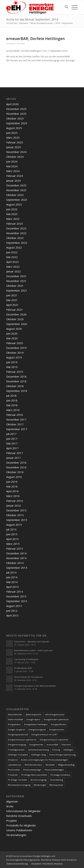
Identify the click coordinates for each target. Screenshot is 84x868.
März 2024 (13, 171)
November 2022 (16, 233)
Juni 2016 (12, 482)
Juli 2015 (11, 529)
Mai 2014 (12, 582)
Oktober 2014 (15, 563)
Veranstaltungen (16, 835)
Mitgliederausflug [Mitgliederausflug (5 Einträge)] (66, 765)
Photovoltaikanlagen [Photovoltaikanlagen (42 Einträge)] (54, 770)
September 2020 (17, 324)
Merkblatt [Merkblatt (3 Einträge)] (50, 765)
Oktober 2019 (15, 353)
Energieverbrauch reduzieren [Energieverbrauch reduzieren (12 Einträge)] (54, 740)
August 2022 (14, 247)
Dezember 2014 (16, 553)
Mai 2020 (12, 338)
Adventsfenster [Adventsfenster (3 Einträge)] (15, 714)
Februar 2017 (15, 453)
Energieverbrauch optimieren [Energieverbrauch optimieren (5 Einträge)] (22, 740)
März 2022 (13, 267)
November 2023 (16, 190)
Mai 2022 (12, 257)
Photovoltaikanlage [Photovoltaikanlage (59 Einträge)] (32, 770)
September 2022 (17, 243)
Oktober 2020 (15, 319)
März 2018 (13, 410)
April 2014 (12, 587)
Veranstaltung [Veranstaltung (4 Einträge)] (56, 780)
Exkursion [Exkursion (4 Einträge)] (66, 745)
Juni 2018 (12, 400)
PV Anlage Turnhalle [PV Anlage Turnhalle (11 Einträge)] (17, 780)
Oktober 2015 (15, 515)
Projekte (12, 821)
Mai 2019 (12, 367)
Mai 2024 (12, 166)
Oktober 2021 (15, 286)
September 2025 (17, 123)
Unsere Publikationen (19, 830)
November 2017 (16, 419)
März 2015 (13, 544)
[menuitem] (65, 7)
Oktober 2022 (15, 238)
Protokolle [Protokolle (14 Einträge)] (13, 775)
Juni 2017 (12, 439)
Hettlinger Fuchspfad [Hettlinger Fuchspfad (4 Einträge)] (18, 755)
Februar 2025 (15, 142)
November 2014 (16, 558)
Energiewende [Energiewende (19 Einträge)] (36, 745)
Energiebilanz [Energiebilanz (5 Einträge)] (14, 724)
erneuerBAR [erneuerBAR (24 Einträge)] (52, 745)
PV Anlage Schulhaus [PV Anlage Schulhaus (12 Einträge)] (60, 775)
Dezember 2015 (16, 510)
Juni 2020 (12, 333)
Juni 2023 (12, 209)
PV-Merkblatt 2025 (23, 668)
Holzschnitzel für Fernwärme (28, 677)
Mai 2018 (12, 405)
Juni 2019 (12, 362)
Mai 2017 (12, 443)
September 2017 (17, 429)
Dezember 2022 (16, 228)
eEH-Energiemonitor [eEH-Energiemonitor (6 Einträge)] (55, 714)
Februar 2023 (15, 224)
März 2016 (13, 496)
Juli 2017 (11, 434)
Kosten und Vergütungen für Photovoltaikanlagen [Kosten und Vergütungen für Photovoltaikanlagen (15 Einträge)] (44, 760)
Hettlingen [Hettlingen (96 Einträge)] (68, 750)
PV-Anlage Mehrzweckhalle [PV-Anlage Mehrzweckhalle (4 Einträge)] (34, 775)
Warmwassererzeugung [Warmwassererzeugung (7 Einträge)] (19, 785)
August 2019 (14, 357)
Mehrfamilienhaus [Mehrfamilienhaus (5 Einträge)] (33, 765)
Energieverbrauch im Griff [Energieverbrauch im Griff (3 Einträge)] (44, 734)
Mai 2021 (12, 300)
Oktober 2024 (15, 157)
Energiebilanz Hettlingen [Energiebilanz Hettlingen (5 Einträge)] (36, 724)
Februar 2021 (15, 310)
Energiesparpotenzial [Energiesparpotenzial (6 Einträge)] (18, 734)
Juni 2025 (12, 133)
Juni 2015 (12, 534)
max (23, 44)
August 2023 (14, 204)
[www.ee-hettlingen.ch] (35, 7)
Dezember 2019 (16, 348)
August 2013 (14, 606)
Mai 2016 (12, 486)
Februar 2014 (15, 592)
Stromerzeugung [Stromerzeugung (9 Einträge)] (38, 780)
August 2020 (14, 329)
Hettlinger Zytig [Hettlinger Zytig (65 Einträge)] (38, 755)
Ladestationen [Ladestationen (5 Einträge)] (15, 765)
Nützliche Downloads (19, 816)
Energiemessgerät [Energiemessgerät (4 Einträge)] (37, 729)
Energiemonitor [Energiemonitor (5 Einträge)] (57, 729)
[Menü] (73, 7)
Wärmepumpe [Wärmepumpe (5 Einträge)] (56, 785)
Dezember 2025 (16, 109)
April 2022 (12, 262)
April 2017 (12, 448)
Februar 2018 (15, 415)
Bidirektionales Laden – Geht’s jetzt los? (34, 650)
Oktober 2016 (15, 472)
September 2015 (17, 520)
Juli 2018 (11, 396)
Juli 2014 (11, 572)
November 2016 (16, 467)
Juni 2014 (12, 577)
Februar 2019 (15, 372)
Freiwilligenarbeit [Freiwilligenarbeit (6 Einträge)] (16, 750)
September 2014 (17, 568)
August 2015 (14, 525)
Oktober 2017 (15, 424)
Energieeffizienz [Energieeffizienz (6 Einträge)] (59, 724)
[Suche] (65, 7)
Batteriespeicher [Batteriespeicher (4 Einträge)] (34, 714)
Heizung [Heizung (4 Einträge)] (56, 750)
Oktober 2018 (15, 386)
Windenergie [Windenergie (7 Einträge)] (40, 785)
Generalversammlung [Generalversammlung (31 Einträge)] (38, 750)
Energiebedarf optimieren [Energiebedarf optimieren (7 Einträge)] (56, 719)
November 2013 (16, 596)
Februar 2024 (15, 176)
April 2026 (12, 104)
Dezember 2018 (16, 376)
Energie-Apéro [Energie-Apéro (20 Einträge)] (33, 719)
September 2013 (17, 601)
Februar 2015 (15, 549)
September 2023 (17, 200)
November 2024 (16, 152)
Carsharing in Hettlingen (26, 659)
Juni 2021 (12, 295)
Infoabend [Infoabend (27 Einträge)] (13, 760)
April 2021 (12, 305)
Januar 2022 (13, 271)
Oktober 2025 (15, 118)
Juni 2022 (12, 252)
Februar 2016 (15, 501)
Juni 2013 (12, 611)
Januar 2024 (13, 181)
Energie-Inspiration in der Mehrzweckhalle (35, 686)
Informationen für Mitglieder (23, 811)
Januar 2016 (13, 506)
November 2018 (16, 381)
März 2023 (13, 219)
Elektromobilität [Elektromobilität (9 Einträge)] (15, 719)
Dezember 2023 (16, 185)
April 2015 (12, 539)
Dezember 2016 (16, 462)
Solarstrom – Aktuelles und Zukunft (32, 642)
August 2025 (14, 128)
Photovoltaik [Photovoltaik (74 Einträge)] (14, 770)
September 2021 (17, 290)
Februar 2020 (15, 343)
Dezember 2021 (16, 276)
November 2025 (16, 114)
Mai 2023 (12, 214)
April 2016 (12, 491)
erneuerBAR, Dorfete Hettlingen (36, 39)
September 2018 (17, 391)
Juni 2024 (12, 161)
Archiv (11, 44)
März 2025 (13, 138)
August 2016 (14, 477)
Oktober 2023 (15, 195)
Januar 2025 (13, 147)
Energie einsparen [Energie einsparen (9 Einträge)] (17, 729)
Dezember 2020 (16, 314)
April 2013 (12, 615)
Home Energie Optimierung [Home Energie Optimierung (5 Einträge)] (62, 755)
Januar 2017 (13, 458)
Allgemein (12, 801)
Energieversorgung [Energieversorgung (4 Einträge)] (17, 745)
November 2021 (16, 281)
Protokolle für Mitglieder (21, 825)
